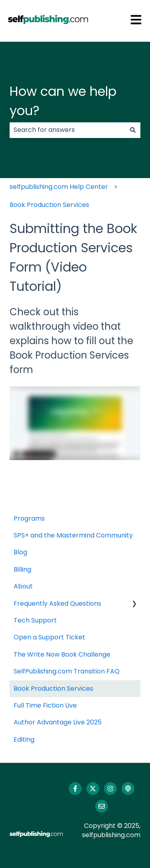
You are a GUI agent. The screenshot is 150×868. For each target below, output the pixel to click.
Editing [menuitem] (24, 739)
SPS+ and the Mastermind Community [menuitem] (73, 535)
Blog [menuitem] (20, 552)
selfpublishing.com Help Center (59, 187)
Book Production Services (49, 205)
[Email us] (102, 806)
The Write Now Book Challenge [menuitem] (62, 654)
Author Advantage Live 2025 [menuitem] (58, 722)
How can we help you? (63, 101)
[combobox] (67, 130)
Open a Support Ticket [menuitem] (49, 637)
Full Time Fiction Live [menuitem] (45, 705)
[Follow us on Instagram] (110, 789)
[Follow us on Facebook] (75, 789)
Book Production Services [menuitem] (53, 689)
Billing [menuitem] (22, 569)
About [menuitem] (23, 586)
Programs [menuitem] (29, 518)
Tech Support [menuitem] (35, 620)
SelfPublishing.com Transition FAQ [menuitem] (67, 671)
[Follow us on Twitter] (93, 789)
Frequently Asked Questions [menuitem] (57, 603)
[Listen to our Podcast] (128, 789)
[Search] (133, 130)
